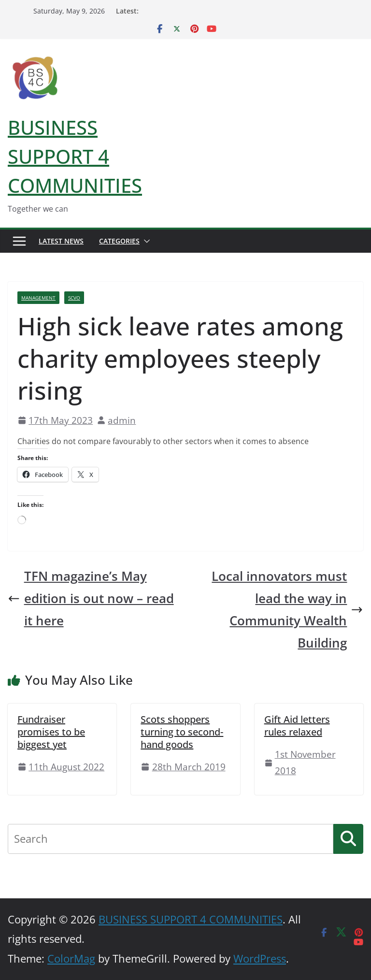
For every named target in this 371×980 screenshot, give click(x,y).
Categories (119, 241)
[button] (145, 241)
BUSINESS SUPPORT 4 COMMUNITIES (75, 156)
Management (38, 298)
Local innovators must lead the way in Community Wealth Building (287, 610)
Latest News (61, 241)
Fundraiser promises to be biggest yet (51, 732)
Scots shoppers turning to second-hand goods (182, 732)
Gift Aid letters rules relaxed (297, 726)
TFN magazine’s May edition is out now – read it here (91, 598)
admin (122, 420)
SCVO (74, 298)
